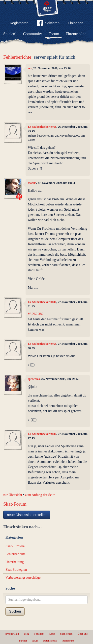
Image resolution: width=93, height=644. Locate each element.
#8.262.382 (36, 314)
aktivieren (48, 24)
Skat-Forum (15, 504)
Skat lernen (66, 634)
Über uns (82, 634)
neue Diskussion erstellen (27, 515)
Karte (52, 634)
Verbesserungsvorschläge (23, 578)
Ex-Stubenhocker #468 (42, 127)
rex (30, 68)
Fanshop (39, 634)
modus (32, 183)
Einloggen (76, 23)
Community (32, 34)
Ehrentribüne (76, 34)
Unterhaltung (15, 562)
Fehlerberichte (17, 57)
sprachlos (34, 379)
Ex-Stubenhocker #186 (42, 302)
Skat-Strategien (16, 570)
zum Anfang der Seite (40, 495)
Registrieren (19, 23)
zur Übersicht (13, 495)
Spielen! (10, 34)
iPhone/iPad (12, 634)
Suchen (15, 611)
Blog (27, 634)
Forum (54, 34)
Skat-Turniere (15, 546)
